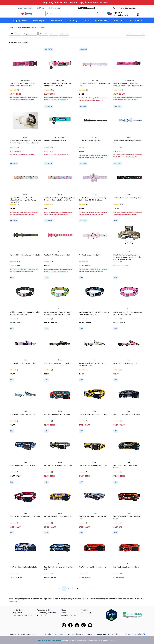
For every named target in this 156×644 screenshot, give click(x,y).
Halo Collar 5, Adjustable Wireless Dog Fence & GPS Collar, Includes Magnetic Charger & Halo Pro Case (127, 257)
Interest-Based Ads (85, 634)
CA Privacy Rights (119, 634)
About (63, 610)
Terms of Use (58, 634)
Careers (64, 613)
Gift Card (41, 8)
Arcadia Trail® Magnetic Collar (55, 141)
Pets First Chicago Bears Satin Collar (126, 567)
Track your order (54, 8)
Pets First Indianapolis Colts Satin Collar (23, 567)
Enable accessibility (26, 8)
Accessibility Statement (46, 613)
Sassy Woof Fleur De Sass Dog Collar (22, 363)
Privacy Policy (70, 634)
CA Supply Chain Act (102, 634)
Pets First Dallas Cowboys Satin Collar (127, 414)
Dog (12, 27)
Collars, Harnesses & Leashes (26, 27)
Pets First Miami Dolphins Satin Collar (57, 414)
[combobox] (73, 13)
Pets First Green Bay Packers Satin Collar (93, 414)
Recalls (48, 634)
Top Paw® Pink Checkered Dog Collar (58, 255)
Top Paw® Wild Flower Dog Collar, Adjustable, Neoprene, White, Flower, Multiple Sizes (23, 200)
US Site (84, 610)
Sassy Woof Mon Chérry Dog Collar (126, 363)
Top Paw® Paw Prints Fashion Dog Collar (128, 198)
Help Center (17, 613)
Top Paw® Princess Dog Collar (89, 255)
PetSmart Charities (68, 616)
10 (90, 588)
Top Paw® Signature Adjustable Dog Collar (25, 255)
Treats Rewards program (22, 616)
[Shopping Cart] (141, 15)
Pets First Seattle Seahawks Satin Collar (58, 465)
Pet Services (18, 610)
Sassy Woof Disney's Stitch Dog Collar (23, 414)
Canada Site (86, 613)
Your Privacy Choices (136, 634)
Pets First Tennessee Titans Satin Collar (23, 465)
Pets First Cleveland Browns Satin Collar (93, 567)
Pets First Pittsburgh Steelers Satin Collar (93, 465)
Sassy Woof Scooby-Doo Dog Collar (57, 363)
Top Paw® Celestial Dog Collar (90, 141)
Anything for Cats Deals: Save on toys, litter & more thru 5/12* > (77, 2)
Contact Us (42, 616)
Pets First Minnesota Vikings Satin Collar (58, 516)
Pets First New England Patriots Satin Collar (25, 516)
